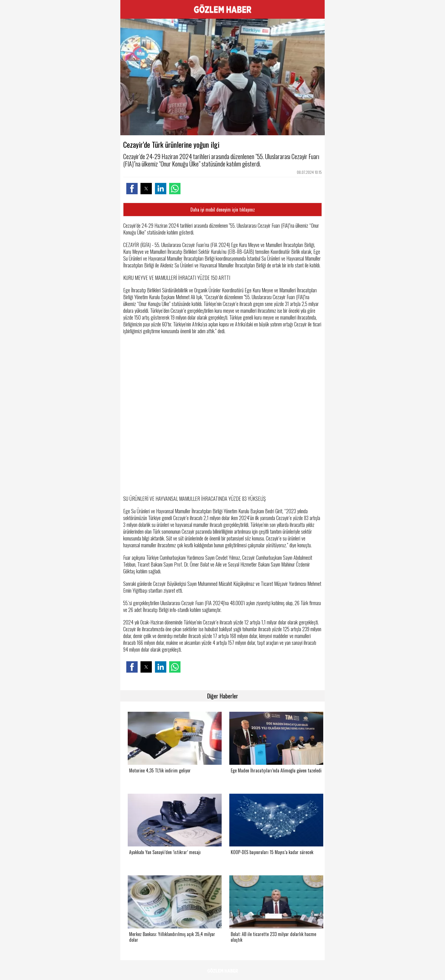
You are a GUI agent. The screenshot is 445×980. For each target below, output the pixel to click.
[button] (132, 189)
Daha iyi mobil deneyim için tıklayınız (223, 210)
